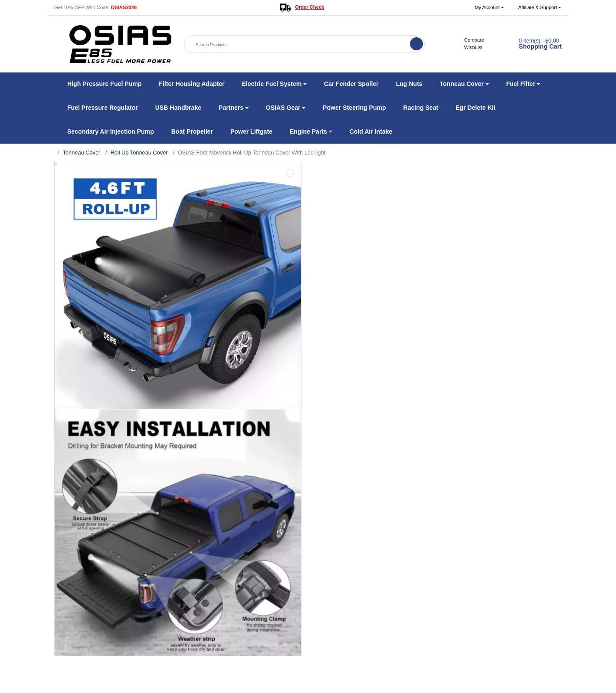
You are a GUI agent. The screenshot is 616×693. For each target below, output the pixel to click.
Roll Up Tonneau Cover (139, 153)
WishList (469, 47)
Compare (470, 40)
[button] (489, 8)
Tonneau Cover (82, 153)
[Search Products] (298, 44)
